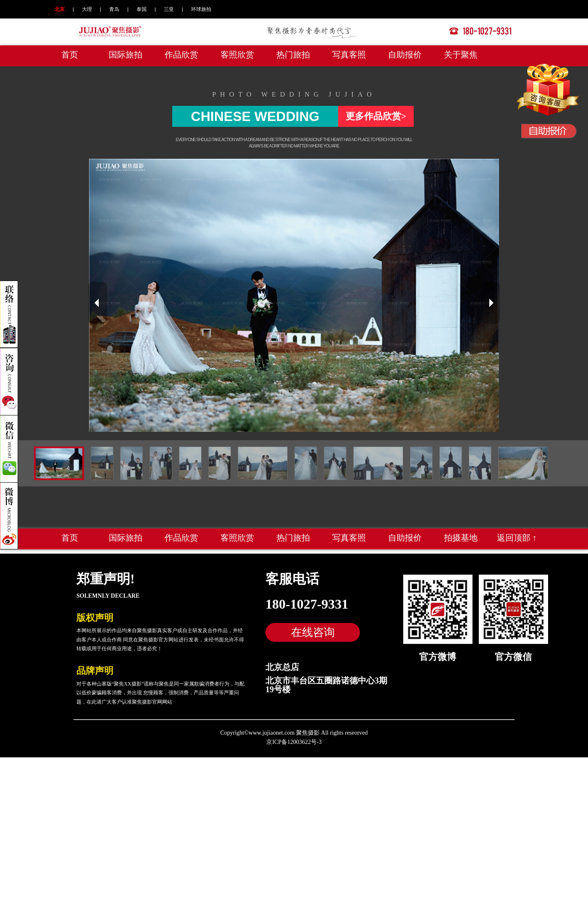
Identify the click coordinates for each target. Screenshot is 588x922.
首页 (70, 55)
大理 (87, 9)
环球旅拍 (201, 9)
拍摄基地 (461, 538)
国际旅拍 (126, 55)
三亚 (169, 9)
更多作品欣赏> (376, 116)
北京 (60, 9)
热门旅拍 (293, 55)
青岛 (114, 9)
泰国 (142, 9)
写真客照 (349, 55)
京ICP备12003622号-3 (294, 742)
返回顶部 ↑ (517, 538)
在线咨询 (313, 632)
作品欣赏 (181, 55)
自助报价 (405, 55)
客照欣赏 (237, 55)
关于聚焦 (461, 55)
